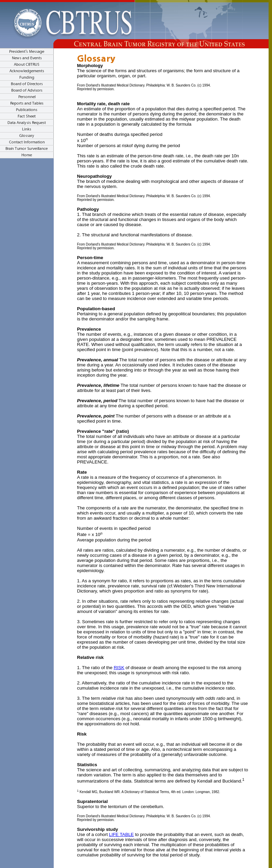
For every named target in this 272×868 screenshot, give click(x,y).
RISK (119, 668)
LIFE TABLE (122, 834)
